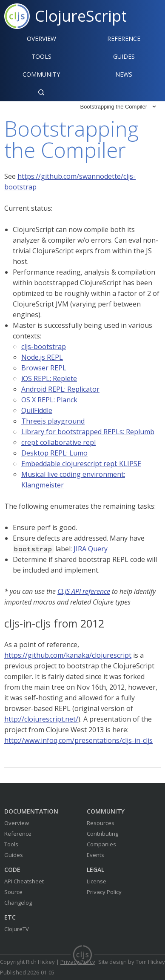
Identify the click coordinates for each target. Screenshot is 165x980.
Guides (124, 56)
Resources (101, 823)
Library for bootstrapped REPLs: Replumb (88, 432)
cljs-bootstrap (44, 347)
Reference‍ (124, 39)
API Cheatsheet (24, 881)
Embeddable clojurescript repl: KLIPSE (81, 464)
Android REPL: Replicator (60, 389)
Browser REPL (44, 368)
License (97, 881)
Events (95, 855)
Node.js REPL (42, 357)
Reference (18, 834)
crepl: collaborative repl (58, 442)
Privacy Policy (104, 892)
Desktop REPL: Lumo (54, 453)
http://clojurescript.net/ (41, 719)
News (124, 74)
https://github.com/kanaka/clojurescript (68, 655)
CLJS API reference (84, 591)
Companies (101, 844)
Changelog (18, 903)
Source (13, 892)
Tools (41, 56)
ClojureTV (17, 929)
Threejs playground (53, 421)
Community (41, 74)
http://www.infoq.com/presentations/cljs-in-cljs (78, 740)
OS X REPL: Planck (49, 400)
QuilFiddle (37, 410)
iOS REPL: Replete (49, 378)
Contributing (102, 834)
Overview (41, 39)
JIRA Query (91, 549)
